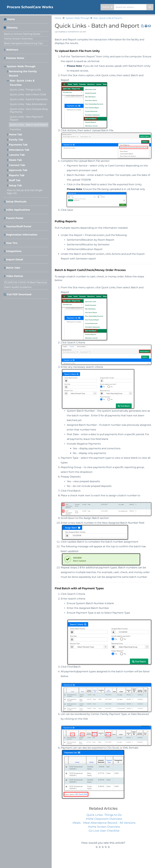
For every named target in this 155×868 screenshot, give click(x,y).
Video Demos (15, 276)
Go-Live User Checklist (104, 831)
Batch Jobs (13, 268)
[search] (130, 7)
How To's (12, 243)
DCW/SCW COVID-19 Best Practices (26, 282)
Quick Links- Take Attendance (28, 104)
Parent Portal (15, 218)
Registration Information (22, 235)
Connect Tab (17, 165)
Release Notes (15, 58)
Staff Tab (15, 180)
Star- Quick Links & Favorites (22, 83)
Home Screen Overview (18, 39)
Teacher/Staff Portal (19, 226)
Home (11, 19)
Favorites (15, 129)
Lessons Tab (17, 155)
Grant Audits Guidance (18, 287)
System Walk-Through (21, 66)
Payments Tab (18, 145)
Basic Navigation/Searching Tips (23, 43)
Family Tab (16, 140)
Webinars (12, 50)
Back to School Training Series (22, 34)
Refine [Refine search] (107, 7)
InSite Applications (18, 210)
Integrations (14, 251)
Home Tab (15, 135)
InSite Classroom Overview (104, 819)
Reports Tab (17, 175)
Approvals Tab (18, 170)
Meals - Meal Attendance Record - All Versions (104, 823)
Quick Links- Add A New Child (28, 94)
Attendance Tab (19, 150)
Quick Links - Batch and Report (29, 125)
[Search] (150, 7)
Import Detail (15, 260)
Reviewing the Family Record (23, 74)
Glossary (12, 28)
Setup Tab (15, 185)
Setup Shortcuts (16, 202)
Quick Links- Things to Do (25, 90)
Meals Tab (15, 160)
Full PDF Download (19, 294)
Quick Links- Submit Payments (29, 99)
